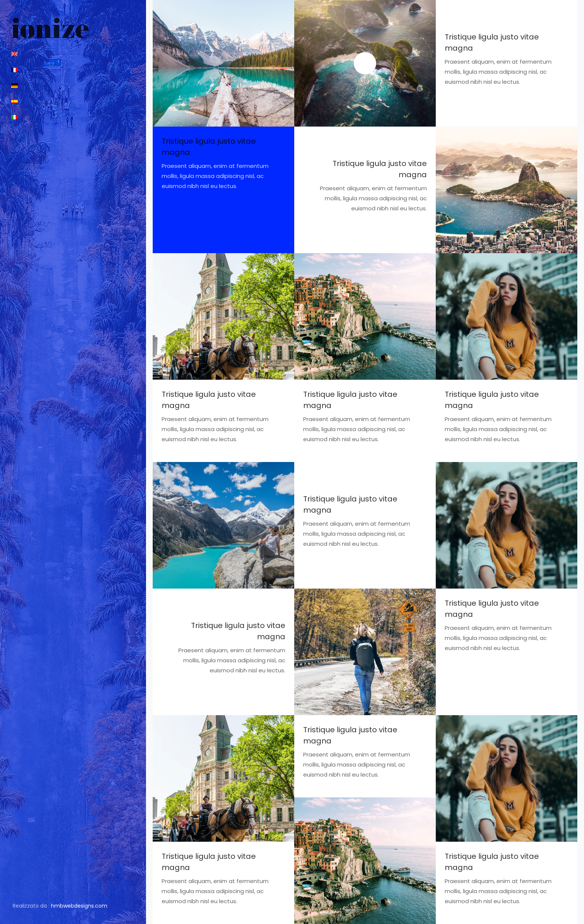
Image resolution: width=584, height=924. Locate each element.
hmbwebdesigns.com (79, 906)
